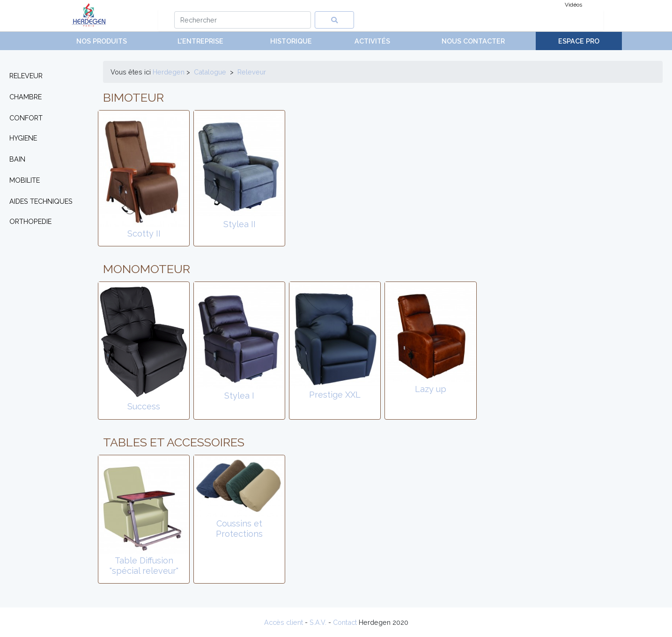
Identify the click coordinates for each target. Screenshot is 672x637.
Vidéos (573, 5)
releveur (252, 72)
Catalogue (210, 72)
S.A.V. (318, 622)
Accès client (284, 622)
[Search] (243, 20)
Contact (345, 622)
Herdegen (169, 72)
